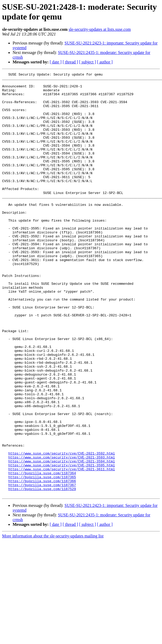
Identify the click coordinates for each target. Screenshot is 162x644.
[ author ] (105, 62)
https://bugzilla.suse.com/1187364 (42, 553)
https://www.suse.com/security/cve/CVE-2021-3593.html (62, 535)
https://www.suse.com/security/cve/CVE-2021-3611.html (62, 549)
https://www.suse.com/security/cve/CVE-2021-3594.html (62, 539)
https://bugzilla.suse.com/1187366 (42, 563)
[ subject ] (88, 62)
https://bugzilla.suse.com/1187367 (42, 568)
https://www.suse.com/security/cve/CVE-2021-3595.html (62, 544)
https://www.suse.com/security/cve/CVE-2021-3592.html (62, 530)
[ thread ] (70, 62)
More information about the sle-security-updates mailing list (53, 620)
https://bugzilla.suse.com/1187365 (42, 558)
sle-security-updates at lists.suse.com (100, 29)
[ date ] (56, 62)
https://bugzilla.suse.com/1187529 (42, 572)
